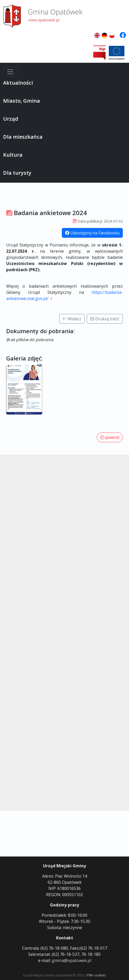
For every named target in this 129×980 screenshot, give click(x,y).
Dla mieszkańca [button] (23, 137)
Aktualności (18, 83)
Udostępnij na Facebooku (92, 233)
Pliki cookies (97, 975)
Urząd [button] (11, 119)
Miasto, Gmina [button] (21, 101)
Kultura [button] (13, 155)
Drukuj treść (105, 319)
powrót (110, 437)
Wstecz (72, 319)
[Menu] (10, 72)
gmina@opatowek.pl (71, 960)
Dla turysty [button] (17, 173)
